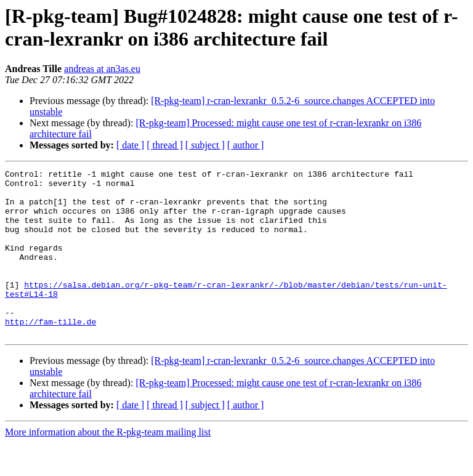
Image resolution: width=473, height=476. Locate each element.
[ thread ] (165, 145)
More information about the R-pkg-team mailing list (108, 465)
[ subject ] (205, 145)
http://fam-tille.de (51, 353)
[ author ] (246, 145)
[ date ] (130, 145)
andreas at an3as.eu (102, 69)
